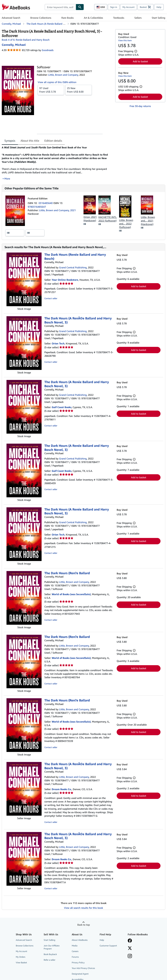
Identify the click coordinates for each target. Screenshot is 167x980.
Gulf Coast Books (62, 407)
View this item (125, 40)
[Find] (80, 7)
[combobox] (60, 7)
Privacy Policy (78, 962)
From (51, 90)
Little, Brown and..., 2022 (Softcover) (126, 224)
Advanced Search (11, 18)
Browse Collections (41, 18)
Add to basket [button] (140, 61)
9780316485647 (37, 207)
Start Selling (158, 18)
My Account (128, 7)
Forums (75, 957)
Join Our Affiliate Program (52, 947)
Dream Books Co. (62, 789)
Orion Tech (58, 343)
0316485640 (46, 203)
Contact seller (51, 298)
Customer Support (108, 946)
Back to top (84, 925)
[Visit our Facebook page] (130, 941)
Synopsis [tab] (10, 141)
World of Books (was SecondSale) (71, 594)
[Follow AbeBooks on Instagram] (130, 956)
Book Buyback (50, 954)
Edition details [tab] (53, 141)
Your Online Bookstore (65, 280)
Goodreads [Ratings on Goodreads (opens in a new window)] (48, 50)
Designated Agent (80, 974)
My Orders (21, 957)
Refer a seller (49, 960)
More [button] (7, 179)
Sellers (138, 18)
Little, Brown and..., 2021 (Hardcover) (148, 221)
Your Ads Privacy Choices (83, 968)
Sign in (114, 7)
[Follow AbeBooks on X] (130, 949)
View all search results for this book (83, 908)
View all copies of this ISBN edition (57, 82)
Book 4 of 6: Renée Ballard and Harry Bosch (26, 40)
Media (75, 946)
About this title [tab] (30, 141)
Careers (75, 951)
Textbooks (119, 18)
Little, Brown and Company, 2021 (57, 210)
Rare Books (68, 18)
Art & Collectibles (93, 18)
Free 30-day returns (140, 106)
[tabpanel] (57, 163)
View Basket (21, 962)
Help (159, 7)
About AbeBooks (80, 940)
